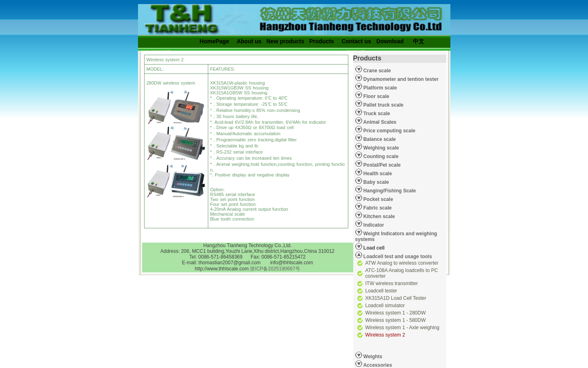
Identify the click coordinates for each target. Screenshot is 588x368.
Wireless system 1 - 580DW (396, 320)
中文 (419, 41)
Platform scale (380, 88)
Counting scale (380, 156)
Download (390, 41)
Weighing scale (381, 148)
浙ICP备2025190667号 (275, 269)
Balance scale (379, 139)
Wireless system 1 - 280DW (396, 313)
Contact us (356, 41)
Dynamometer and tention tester (400, 79)
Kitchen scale (379, 216)
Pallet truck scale (383, 105)
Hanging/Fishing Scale (389, 191)
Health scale (377, 174)
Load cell (370, 247)
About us (249, 41)
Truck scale (376, 114)
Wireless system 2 (385, 335)
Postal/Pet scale (382, 165)
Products (322, 41)
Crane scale (377, 71)
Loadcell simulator (385, 306)
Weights (372, 357)
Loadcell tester (381, 291)
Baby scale (376, 182)
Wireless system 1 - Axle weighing (402, 328)
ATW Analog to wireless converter (402, 263)
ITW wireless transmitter (392, 283)
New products (286, 41)
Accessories (377, 365)
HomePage (214, 41)
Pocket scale (378, 199)
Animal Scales (379, 122)
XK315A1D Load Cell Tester (396, 298)
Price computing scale (389, 131)
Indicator (373, 225)
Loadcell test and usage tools (398, 256)
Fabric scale (377, 208)
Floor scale (376, 96)
